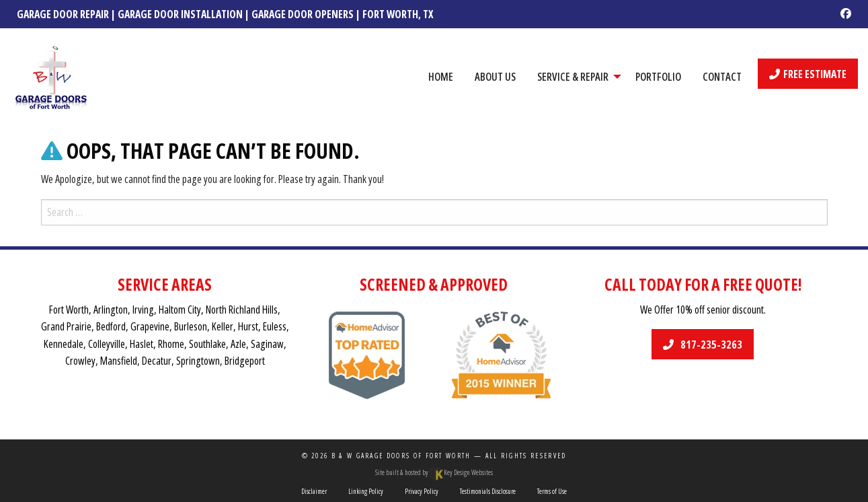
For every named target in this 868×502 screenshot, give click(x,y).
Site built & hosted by (434, 472)
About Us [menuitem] (495, 77)
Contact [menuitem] (722, 77)
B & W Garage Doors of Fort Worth (401, 456)
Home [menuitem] (441, 77)
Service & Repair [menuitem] (573, 77)
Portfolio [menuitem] (658, 77)
